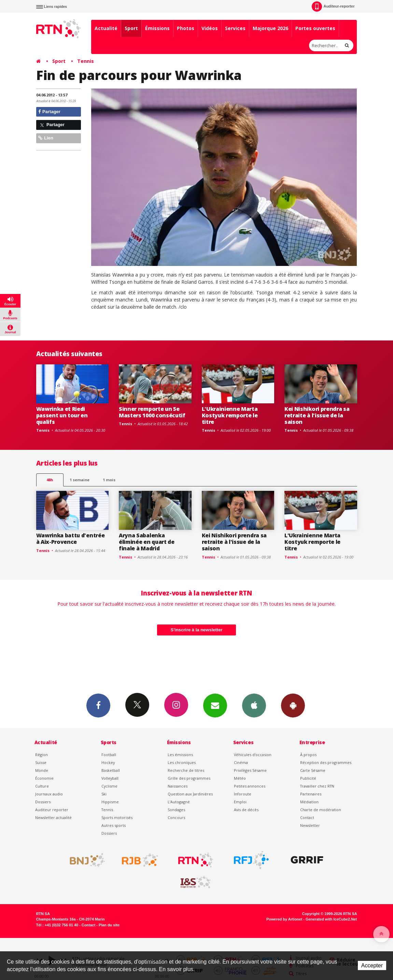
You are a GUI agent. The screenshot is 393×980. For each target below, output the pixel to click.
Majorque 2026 (270, 28)
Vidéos (210, 28)
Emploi (240, 802)
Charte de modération (321, 810)
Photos (186, 28)
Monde (42, 770)
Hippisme (110, 802)
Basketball (111, 770)
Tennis (86, 61)
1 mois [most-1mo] (109, 480)
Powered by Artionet (284, 919)
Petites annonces (250, 786)
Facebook (98, 705)
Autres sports (114, 825)
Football (109, 755)
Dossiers (43, 802)
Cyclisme (109, 786)
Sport (131, 28)
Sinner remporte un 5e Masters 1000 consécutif (152, 412)
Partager (49, 112)
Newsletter (310, 825)
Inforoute (243, 794)
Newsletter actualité (53, 817)
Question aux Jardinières (190, 794)
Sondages (176, 810)
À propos (308, 755)
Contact (307, 817)
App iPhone (254, 705)
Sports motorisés (117, 817)
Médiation (309, 802)
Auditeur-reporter (333, 6)
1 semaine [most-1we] (80, 480)
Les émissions (180, 755)
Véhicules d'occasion (253, 755)
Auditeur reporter (52, 810)
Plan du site (109, 925)
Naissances (178, 786)
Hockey (108, 762)
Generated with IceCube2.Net (331, 919)
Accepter (372, 965)
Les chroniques (182, 762)
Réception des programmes (326, 762)
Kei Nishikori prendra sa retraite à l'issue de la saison (317, 415)
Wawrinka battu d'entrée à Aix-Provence (71, 539)
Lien (46, 138)
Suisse (41, 762)
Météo (240, 778)
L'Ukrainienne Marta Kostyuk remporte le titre (230, 415)
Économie (44, 778)
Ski (104, 794)
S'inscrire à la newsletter (197, 630)
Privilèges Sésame (250, 770)
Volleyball (110, 778)
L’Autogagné (179, 802)
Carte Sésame (313, 770)
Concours (176, 817)
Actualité (106, 28)
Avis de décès (246, 810)
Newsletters (215, 705)
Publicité (308, 778)
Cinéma (241, 762)
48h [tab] (50, 480)
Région (41, 755)
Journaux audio (49, 794)
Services (235, 28)
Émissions (157, 28)
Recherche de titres (186, 770)
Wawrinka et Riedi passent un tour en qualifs (62, 415)
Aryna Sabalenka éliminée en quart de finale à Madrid (147, 542)
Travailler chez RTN (317, 786)
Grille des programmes (189, 778)
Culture (42, 786)
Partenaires (311, 794)
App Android (293, 705)
